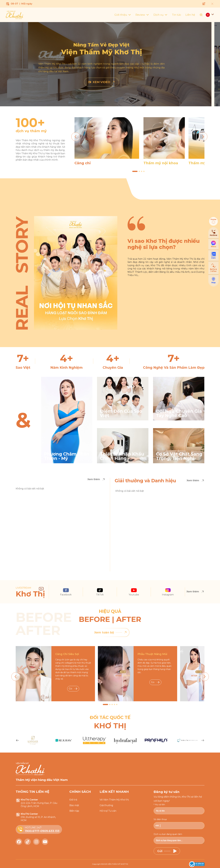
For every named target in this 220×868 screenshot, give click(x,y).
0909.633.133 (50, 831)
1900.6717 (32, 831)
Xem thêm (96, 480)
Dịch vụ (161, 15)
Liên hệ (190, 15)
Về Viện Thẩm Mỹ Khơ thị (114, 800)
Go (73, 689)
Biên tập (74, 811)
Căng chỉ (83, 163)
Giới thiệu (123, 15)
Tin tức (177, 15)
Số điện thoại (160, 819)
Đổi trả (73, 800)
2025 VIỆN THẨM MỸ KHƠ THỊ (115, 864)
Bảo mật (74, 805)
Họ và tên (160, 805)
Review (142, 15)
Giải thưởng (106, 805)
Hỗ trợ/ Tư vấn (108, 811)
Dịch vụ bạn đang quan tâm (168, 834)
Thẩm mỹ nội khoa (161, 163)
